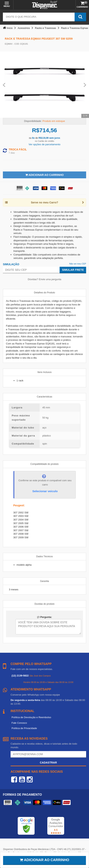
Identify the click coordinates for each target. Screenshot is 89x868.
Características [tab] (44, 397)
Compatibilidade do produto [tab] (44, 464)
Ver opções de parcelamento (45, 144)
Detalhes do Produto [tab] (44, 293)
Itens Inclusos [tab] (44, 372)
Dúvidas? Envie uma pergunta (44, 279)
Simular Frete (73, 270)
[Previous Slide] (4, 85)
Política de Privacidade (24, 728)
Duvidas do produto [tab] (44, 604)
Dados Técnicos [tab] (45, 556)
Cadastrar (48, 763)
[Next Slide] (85, 85)
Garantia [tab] (44, 581)
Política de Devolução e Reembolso (31, 717)
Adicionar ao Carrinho (44, 175)
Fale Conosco (19, 723)
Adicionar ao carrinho (44, 860)
